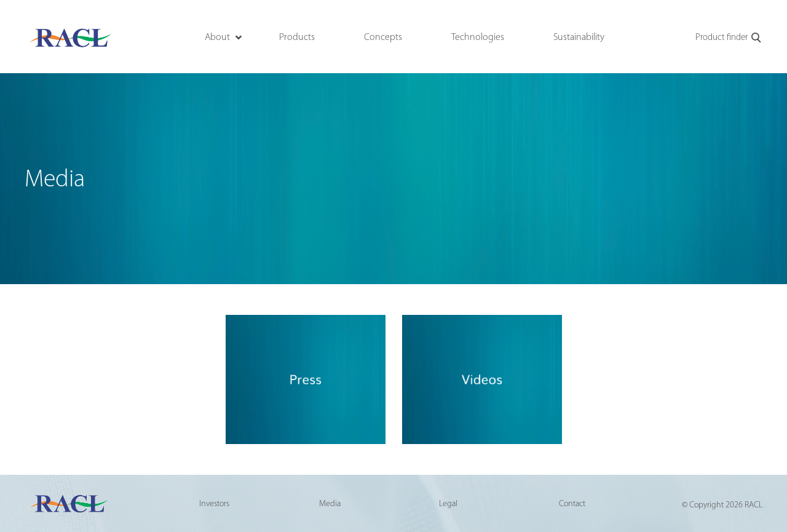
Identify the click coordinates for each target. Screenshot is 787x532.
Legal (448, 504)
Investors (214, 504)
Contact (572, 504)
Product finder (729, 38)
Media (330, 504)
